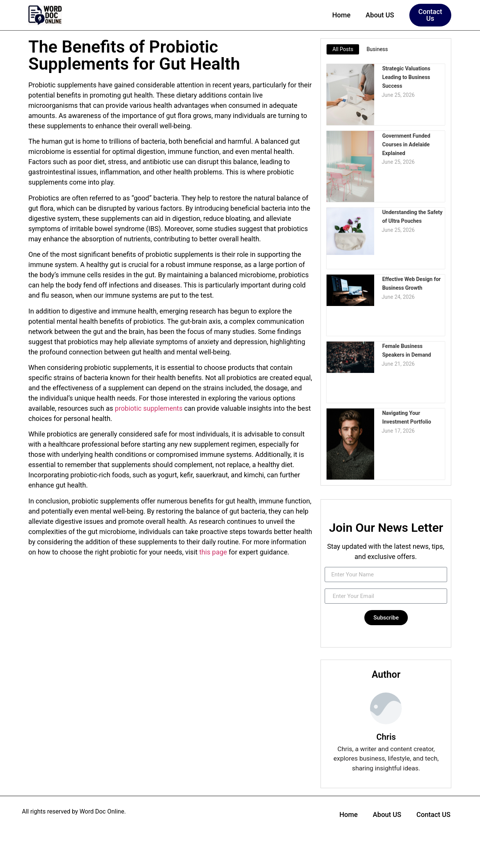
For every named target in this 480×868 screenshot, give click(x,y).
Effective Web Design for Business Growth (411, 283)
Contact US (434, 814)
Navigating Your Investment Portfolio (406, 417)
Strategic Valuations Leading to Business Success (406, 77)
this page (213, 552)
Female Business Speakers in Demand (406, 350)
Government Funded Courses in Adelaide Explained (406, 144)
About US (380, 15)
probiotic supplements (149, 408)
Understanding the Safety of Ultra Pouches (412, 216)
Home (341, 15)
